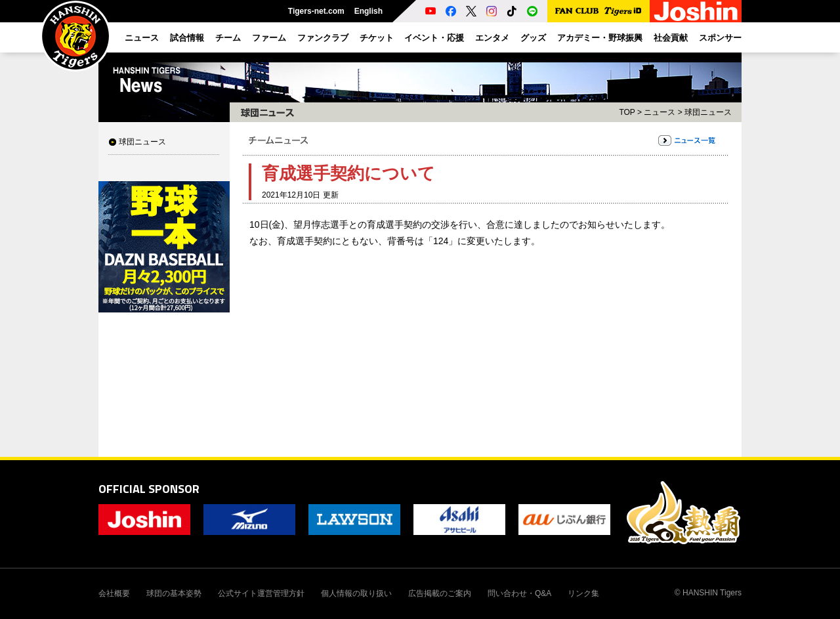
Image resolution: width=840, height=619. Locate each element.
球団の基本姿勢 (174, 593)
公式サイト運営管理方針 (261, 593)
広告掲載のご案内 (440, 593)
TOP (627, 112)
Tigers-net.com (316, 11)
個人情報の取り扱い (356, 593)
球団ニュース (142, 142)
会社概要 (114, 593)
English (368, 11)
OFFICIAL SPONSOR (149, 489)
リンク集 (583, 593)
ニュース (660, 112)
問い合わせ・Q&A (519, 593)
